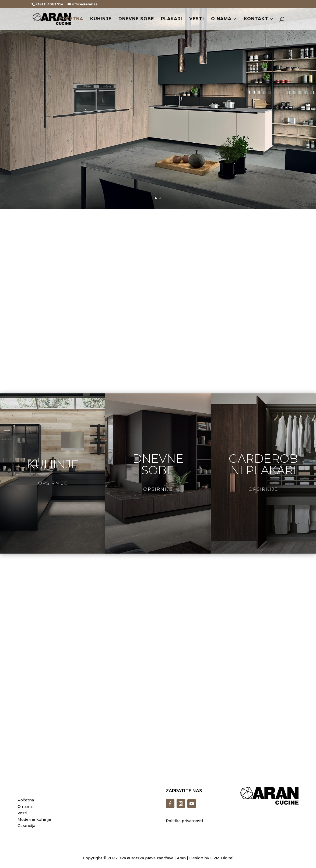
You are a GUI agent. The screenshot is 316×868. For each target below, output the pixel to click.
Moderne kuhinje (34, 819)
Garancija (26, 826)
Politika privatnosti (184, 821)
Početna (71, 19)
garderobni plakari (263, 464)
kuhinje (53, 464)
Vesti (197, 19)
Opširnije (53, 483)
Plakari (172, 19)
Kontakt (256, 19)
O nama (221, 19)
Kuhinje (101, 19)
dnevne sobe (158, 464)
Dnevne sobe (136, 19)
